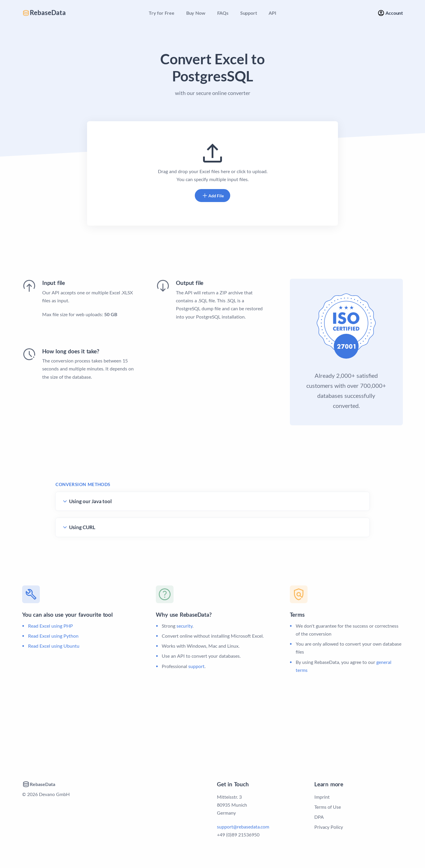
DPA (319, 817)
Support (249, 13)
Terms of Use (328, 807)
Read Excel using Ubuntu (54, 646)
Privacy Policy (329, 827)
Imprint (322, 797)
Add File (212, 196)
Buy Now (196, 13)
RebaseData (44, 13)
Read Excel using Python (53, 636)
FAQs (223, 13)
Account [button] (390, 13)
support (196, 666)
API (272, 13)
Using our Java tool (90, 501)
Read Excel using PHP (50, 626)
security (184, 626)
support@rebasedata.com (243, 827)
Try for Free (162, 13)
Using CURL (82, 527)
